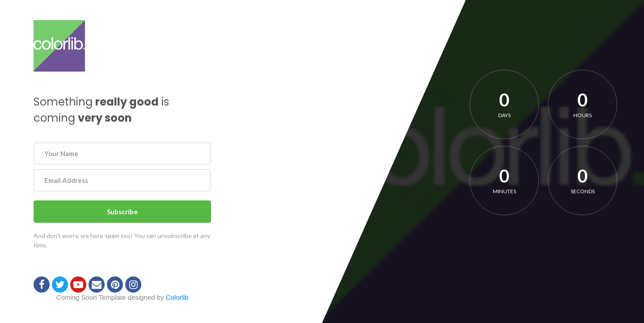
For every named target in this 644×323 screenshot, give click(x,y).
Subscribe (122, 212)
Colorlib (177, 297)
